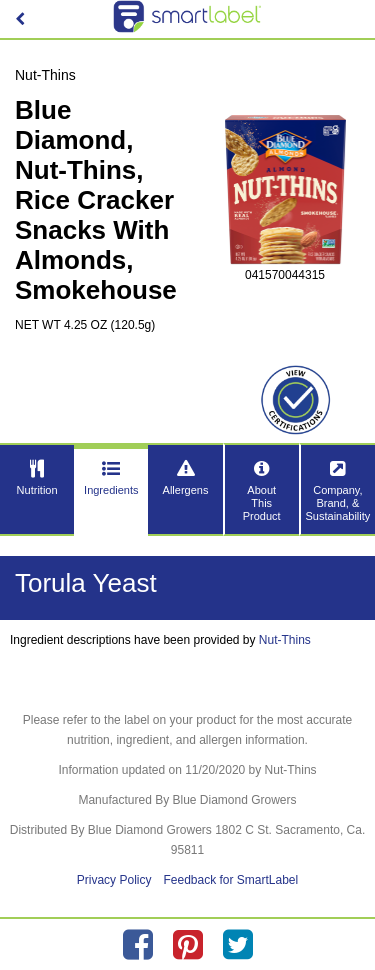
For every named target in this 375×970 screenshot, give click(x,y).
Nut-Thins (285, 640)
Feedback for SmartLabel (230, 880)
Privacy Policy (114, 880)
